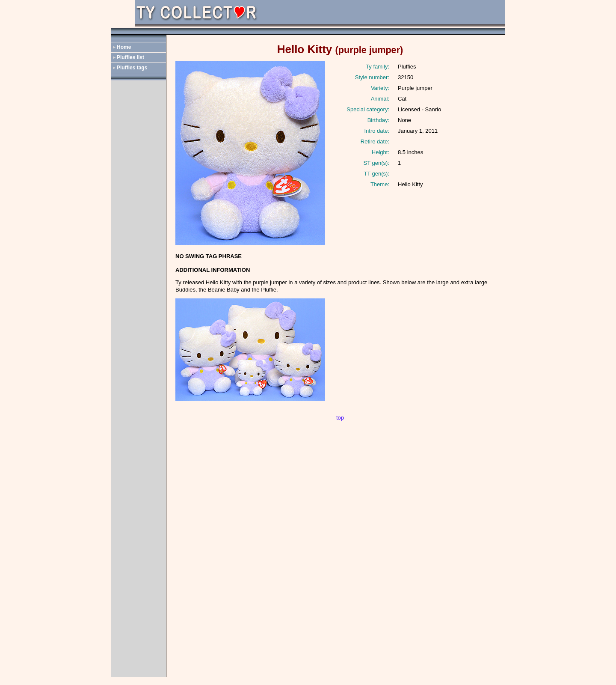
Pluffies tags (132, 68)
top (340, 418)
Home (124, 47)
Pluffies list (130, 57)
